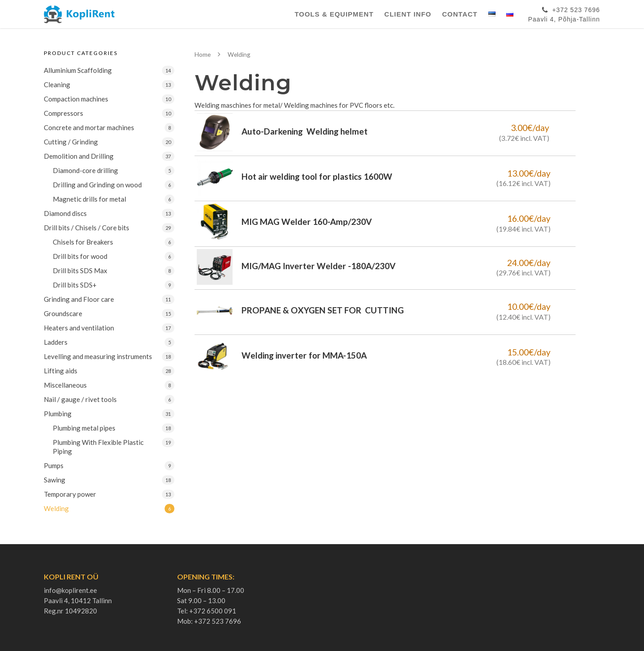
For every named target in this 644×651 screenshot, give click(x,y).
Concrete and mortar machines (89, 127)
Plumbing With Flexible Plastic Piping (98, 447)
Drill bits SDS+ (75, 285)
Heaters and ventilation (79, 328)
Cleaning (57, 85)
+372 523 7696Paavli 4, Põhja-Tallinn (564, 13)
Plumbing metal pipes (84, 428)
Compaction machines (76, 99)
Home (203, 54)
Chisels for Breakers (83, 242)
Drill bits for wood (80, 256)
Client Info (408, 14)
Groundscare (63, 313)
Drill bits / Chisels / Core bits (87, 228)
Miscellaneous (65, 385)
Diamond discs (65, 213)
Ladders (56, 342)
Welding (56, 508)
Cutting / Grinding (71, 142)
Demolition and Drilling (79, 156)
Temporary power (70, 494)
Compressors (64, 113)
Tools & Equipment (334, 14)
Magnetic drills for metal (89, 199)
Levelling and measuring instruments (98, 356)
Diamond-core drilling (85, 170)
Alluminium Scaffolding (78, 70)
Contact (460, 14)
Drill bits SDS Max (80, 271)
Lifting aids (61, 371)
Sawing (55, 480)
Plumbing (58, 414)
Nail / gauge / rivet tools (80, 399)
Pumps (54, 465)
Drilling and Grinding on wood (97, 185)
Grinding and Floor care (79, 299)
